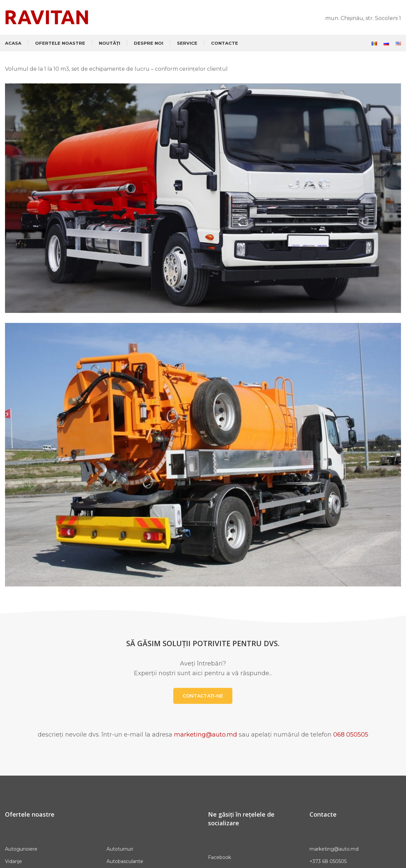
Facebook (220, 857)
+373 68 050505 (328, 861)
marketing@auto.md (206, 735)
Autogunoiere (21, 849)
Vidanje (14, 861)
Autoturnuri (120, 849)
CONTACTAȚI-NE (203, 696)
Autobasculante (125, 861)
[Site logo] (47, 17)
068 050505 (351, 735)
